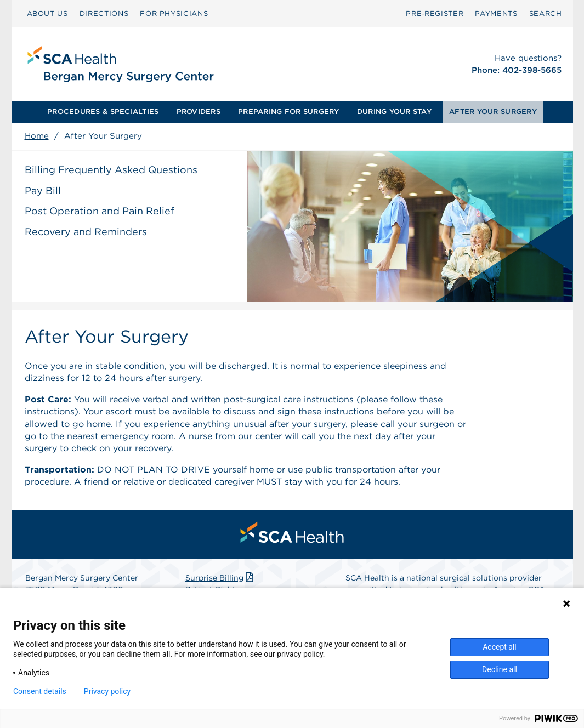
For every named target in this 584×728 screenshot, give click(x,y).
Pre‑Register (435, 13)
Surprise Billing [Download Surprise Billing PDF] (221, 578)
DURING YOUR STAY (394, 112)
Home (37, 136)
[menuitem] (47, 14)
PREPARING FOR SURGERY (288, 112)
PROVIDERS (199, 112)
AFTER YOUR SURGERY (493, 112)
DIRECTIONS (104, 13)
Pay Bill (43, 190)
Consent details (40, 691)
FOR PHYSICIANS (174, 13)
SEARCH (546, 13)
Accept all (500, 647)
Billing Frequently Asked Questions (111, 170)
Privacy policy (107, 691)
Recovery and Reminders (86, 232)
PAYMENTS (496, 13)
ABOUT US (47, 13)
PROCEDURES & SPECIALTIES (103, 112)
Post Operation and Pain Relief (100, 211)
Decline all (500, 669)
